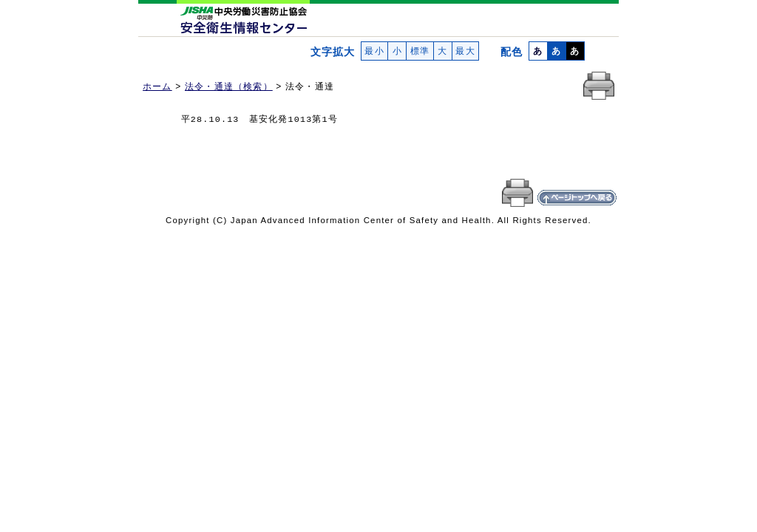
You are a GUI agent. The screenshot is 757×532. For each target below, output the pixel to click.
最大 (465, 51)
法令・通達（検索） (229, 86)
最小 (374, 51)
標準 (420, 51)
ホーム (157, 86)
